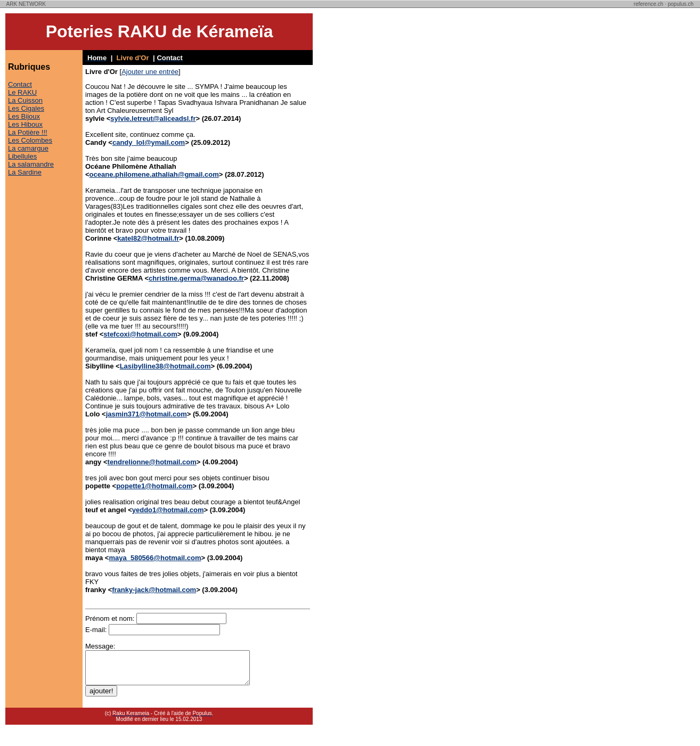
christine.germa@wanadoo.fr (196, 278)
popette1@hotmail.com (154, 486)
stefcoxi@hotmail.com (140, 334)
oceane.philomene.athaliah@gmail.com (154, 174)
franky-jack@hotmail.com (154, 590)
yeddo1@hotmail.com (168, 510)
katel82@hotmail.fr (148, 238)
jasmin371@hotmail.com (146, 414)
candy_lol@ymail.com (149, 142)
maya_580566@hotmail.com (155, 558)
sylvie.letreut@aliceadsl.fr (153, 118)
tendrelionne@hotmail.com (152, 462)
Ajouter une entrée (150, 72)
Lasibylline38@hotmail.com (165, 366)
